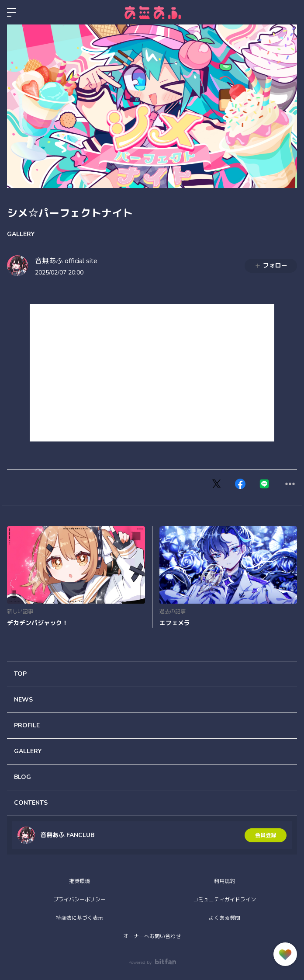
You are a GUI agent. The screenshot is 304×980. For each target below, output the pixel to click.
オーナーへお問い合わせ (152, 936)
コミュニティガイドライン (225, 900)
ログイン (290, 12)
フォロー (271, 266)
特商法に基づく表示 (79, 918)
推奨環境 (79, 881)
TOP (20, 674)
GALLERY (21, 234)
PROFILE (27, 725)
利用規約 (225, 881)
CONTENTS (31, 803)
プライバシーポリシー (79, 900)
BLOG (22, 777)
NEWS (23, 700)
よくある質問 (225, 918)
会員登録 (266, 835)
